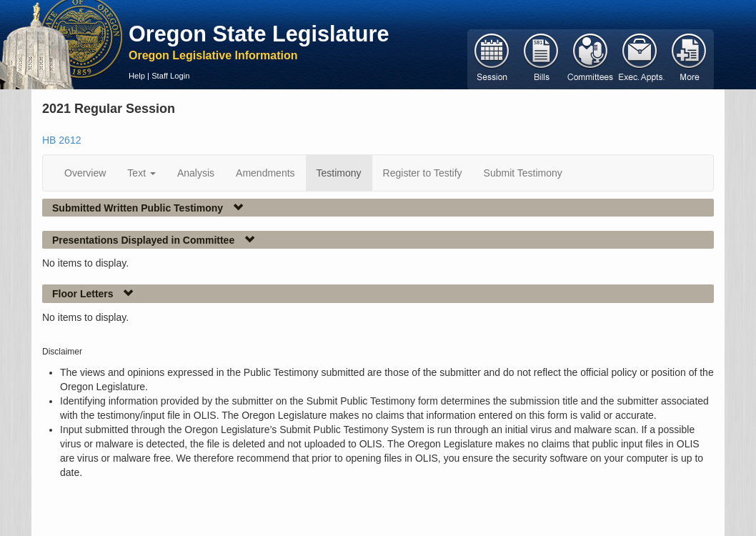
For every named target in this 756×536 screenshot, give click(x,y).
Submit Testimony (523, 173)
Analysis (196, 173)
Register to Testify (423, 173)
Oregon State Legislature (259, 34)
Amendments (265, 173)
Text (141, 173)
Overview (85, 173)
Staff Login (170, 76)
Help (137, 76)
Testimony (339, 173)
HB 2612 (61, 140)
